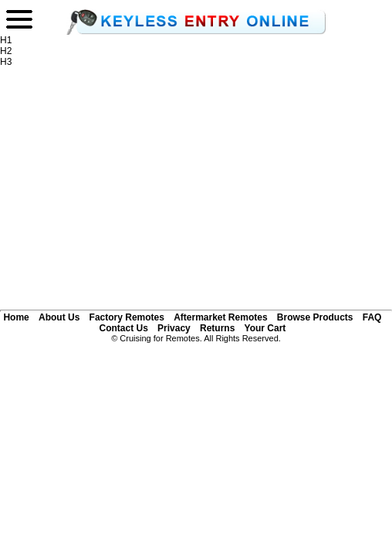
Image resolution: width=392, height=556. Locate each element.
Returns (217, 328)
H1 (6, 40)
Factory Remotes (127, 317)
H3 (6, 62)
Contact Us (123, 328)
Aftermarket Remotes (220, 317)
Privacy (174, 328)
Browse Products (315, 317)
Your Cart (265, 328)
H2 (6, 51)
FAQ (372, 317)
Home (16, 317)
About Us (59, 317)
